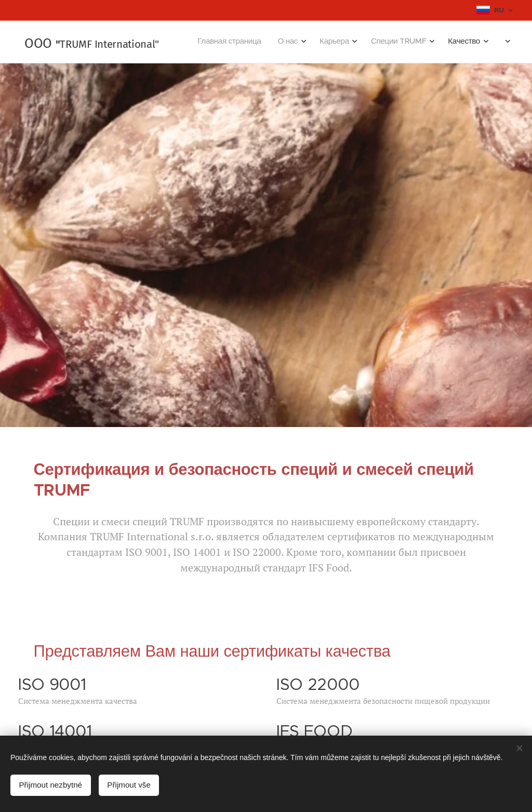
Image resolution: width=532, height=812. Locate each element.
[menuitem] (358, 42)
